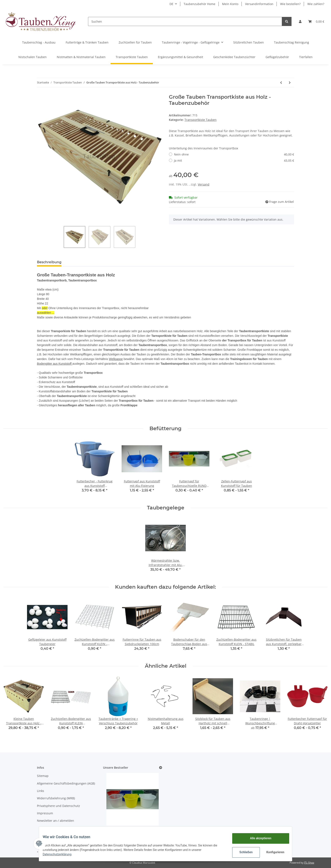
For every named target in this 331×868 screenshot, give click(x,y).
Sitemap (43, 776)
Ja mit (234, 160)
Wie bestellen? (290, 4)
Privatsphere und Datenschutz (58, 806)
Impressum (45, 813)
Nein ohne (234, 154)
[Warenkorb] (316, 21)
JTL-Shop (309, 863)
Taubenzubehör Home (199, 4)
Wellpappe (116, 359)
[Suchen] (185, 21)
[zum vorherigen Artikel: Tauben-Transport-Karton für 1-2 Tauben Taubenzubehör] (281, 83)
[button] (300, 21)
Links (41, 791)
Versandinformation (259, 4)
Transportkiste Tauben (201, 120)
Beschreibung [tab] (49, 262)
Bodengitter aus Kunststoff (55, 364)
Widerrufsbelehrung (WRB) (56, 798)
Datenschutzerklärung (60, 854)
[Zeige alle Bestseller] (161, 768)
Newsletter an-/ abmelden (56, 821)
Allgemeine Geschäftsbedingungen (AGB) (66, 783)
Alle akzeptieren (257, 838)
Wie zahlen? (316, 4)
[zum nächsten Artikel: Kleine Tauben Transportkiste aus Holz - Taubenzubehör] (290, 83)
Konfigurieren (273, 852)
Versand (204, 184)
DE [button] (171, 4)
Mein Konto (230, 4)
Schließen (243, 852)
